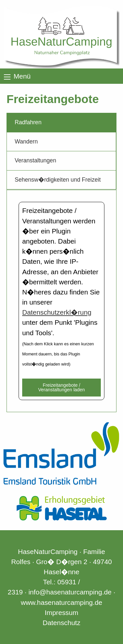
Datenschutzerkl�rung (57, 312)
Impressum (62, 613)
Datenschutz (62, 623)
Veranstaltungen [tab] (35, 160)
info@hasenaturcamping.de (70, 592)
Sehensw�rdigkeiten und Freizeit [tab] (58, 180)
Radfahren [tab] (28, 122)
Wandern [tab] (26, 142)
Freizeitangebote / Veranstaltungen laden (62, 387)
